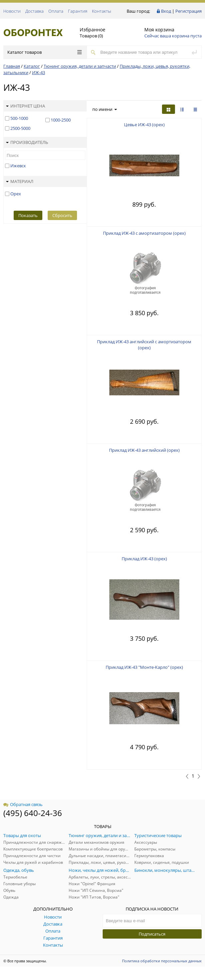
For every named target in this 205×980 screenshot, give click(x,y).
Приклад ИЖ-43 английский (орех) (144, 450)
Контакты (101, 11)
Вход (166, 11)
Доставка (34, 11)
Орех (16, 194)
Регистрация (188, 11)
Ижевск (18, 166)
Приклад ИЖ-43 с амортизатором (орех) (144, 233)
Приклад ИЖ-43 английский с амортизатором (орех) (144, 345)
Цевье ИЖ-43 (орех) (144, 125)
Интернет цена (25, 106)
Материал (20, 181)
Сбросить (62, 215)
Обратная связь (23, 804)
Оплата (56, 11)
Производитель (27, 142)
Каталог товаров (44, 52)
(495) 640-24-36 (33, 813)
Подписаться (152, 934)
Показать (28, 215)
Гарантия (78, 11)
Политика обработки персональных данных (162, 961)
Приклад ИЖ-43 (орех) (144, 559)
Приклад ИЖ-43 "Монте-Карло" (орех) (144, 667)
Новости (12, 11)
